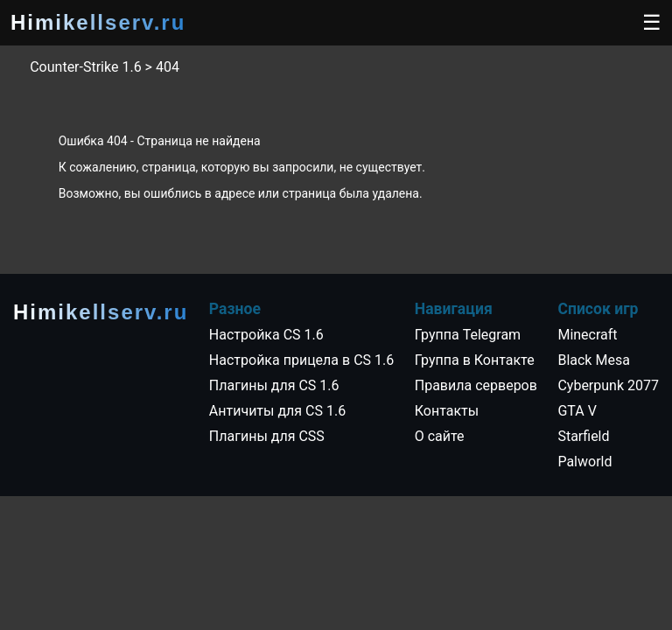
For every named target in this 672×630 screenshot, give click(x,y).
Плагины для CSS (267, 436)
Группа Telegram (468, 335)
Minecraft (587, 335)
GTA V (577, 411)
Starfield (583, 436)
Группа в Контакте (475, 360)
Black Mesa (593, 360)
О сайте (440, 436)
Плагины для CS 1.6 (274, 385)
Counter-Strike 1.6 (85, 67)
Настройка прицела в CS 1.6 (301, 360)
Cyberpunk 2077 (608, 385)
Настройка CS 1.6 (266, 335)
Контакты (447, 411)
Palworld (584, 462)
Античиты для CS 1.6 (277, 411)
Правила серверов (476, 385)
